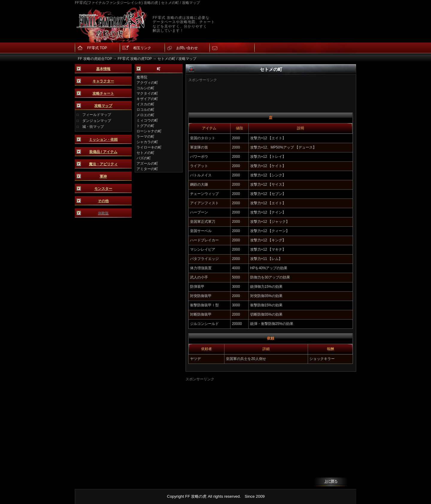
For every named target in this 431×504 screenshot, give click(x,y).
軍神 (103, 176)
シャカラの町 (147, 142)
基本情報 (103, 69)
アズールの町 (147, 164)
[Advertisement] (261, 92)
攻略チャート (103, 93)
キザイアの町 (147, 99)
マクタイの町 (147, 93)
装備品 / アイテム (103, 152)
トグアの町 (145, 126)
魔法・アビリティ (103, 164)
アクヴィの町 (147, 83)
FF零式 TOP (97, 48)
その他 (103, 201)
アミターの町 (147, 169)
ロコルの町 (145, 110)
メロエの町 (145, 115)
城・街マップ (93, 127)
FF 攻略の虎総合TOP (95, 59)
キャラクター (103, 81)
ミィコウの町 (147, 120)
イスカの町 (145, 104)
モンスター (103, 189)
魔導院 (142, 77)
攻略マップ (103, 106)
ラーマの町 (145, 137)
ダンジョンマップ (97, 121)
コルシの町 (145, 88)
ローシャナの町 (149, 131)
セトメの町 (145, 153)
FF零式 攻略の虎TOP (135, 59)
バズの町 (144, 158)
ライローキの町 (149, 147)
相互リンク (142, 48)
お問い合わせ (187, 48)
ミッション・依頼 (103, 140)
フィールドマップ (97, 115)
